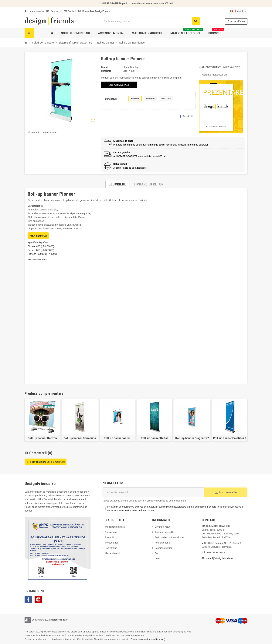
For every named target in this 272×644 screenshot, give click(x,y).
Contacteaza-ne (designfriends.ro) (148, 639)
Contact (70, 11)
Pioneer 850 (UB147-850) (41, 250)
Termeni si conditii (164, 532)
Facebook (28, 600)
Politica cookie (163, 543)
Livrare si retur (162, 527)
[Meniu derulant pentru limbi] (238, 11)
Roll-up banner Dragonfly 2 (192, 438)
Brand (104, 67)
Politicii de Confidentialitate (139, 510)
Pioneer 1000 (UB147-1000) (42, 254)
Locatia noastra (34, 11)
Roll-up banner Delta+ (155, 438)
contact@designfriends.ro (219, 558)
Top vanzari (111, 548)
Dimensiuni (111, 99)
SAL (157, 553)
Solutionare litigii (163, 548)
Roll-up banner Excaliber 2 (230, 438)
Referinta (106, 71)
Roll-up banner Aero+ (117, 438)
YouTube (38, 600)
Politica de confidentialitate (169, 537)
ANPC (158, 559)
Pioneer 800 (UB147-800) (41, 246)
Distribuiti (187, 116)
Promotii (109, 537)
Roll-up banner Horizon (42, 438)
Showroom (111, 532)
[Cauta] (149, 21)
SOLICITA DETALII (119, 85)
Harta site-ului (112, 553)
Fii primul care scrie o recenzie (46, 462)
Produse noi (111, 543)
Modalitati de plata (115, 527)
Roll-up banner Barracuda (80, 438)
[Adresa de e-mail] (153, 492)
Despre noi (54, 11)
